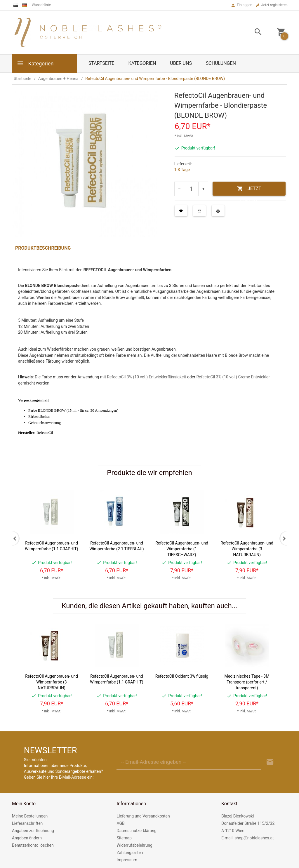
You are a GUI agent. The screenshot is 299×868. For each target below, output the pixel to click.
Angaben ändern (27, 838)
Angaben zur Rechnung (33, 831)
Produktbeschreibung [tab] (43, 248)
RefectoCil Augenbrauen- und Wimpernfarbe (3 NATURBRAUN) (247, 549)
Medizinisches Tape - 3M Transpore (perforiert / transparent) (247, 682)
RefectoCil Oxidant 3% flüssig (182, 676)
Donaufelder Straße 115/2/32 (248, 823)
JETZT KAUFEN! (249, 191)
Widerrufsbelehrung (135, 845)
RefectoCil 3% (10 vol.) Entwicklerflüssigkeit (146, 377)
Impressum (127, 860)
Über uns (181, 63)
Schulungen (221, 63)
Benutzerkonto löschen (33, 845)
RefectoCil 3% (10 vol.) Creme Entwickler (233, 377)
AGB (121, 823)
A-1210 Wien (233, 831)
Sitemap (124, 838)
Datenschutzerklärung (137, 831)
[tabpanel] (149, 355)
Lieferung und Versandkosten (143, 816)
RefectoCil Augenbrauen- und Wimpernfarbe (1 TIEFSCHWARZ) (182, 549)
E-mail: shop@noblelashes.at (248, 838)
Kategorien (35, 63)
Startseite (101, 63)
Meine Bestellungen (30, 816)
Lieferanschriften (27, 823)
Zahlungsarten (130, 853)
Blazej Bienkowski (238, 816)
